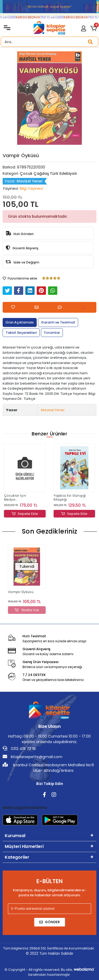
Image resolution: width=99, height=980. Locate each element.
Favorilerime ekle (20, 278)
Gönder (49, 922)
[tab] (20, 322)
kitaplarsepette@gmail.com (32, 757)
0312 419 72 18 (19, 749)
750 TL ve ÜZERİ (53, 17)
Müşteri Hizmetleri (24, 846)
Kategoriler (17, 857)
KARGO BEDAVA (29, 17)
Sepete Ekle (25, 514)
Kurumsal (15, 836)
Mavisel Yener (53, 410)
